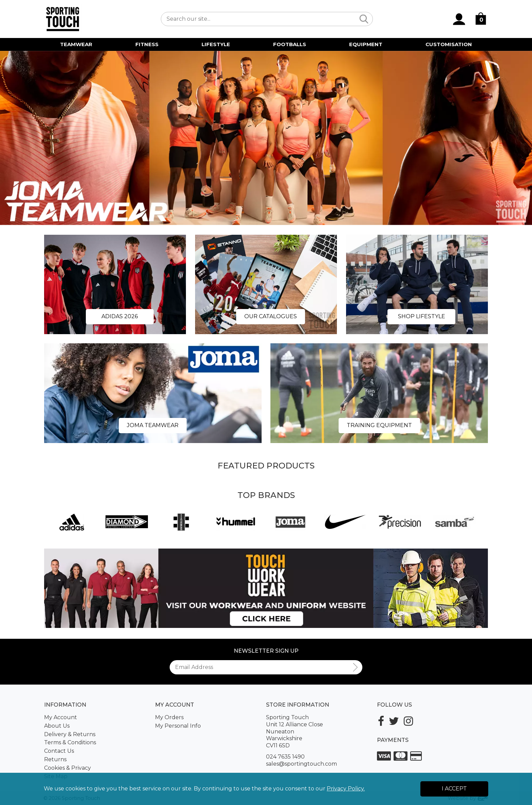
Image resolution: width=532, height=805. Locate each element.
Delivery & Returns (70, 734)
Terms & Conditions (70, 742)
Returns (55, 759)
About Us (57, 726)
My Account (61, 717)
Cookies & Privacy (68, 768)
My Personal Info (178, 726)
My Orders (169, 717)
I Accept (454, 789)
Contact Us (59, 751)
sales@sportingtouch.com (301, 764)
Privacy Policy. (346, 789)
